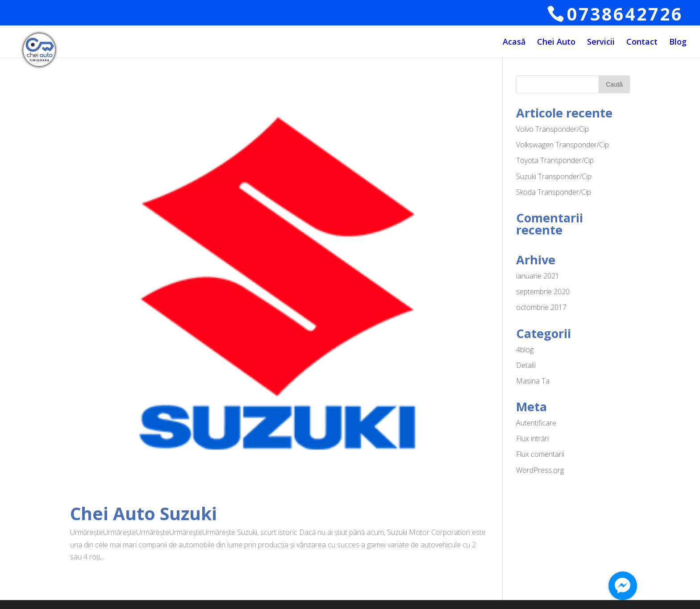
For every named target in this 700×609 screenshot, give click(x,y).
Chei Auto (556, 43)
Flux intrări (532, 438)
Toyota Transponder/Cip (555, 160)
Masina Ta (533, 381)
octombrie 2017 (541, 307)
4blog (525, 350)
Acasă (514, 43)
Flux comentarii (540, 454)
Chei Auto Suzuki (144, 513)
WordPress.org (540, 470)
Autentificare (536, 423)
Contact (642, 43)
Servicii (601, 43)
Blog (678, 43)
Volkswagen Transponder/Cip (562, 145)
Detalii (526, 365)
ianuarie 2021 (538, 276)
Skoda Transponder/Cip (554, 192)
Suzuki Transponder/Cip (554, 176)
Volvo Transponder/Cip (552, 129)
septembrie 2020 (543, 292)
